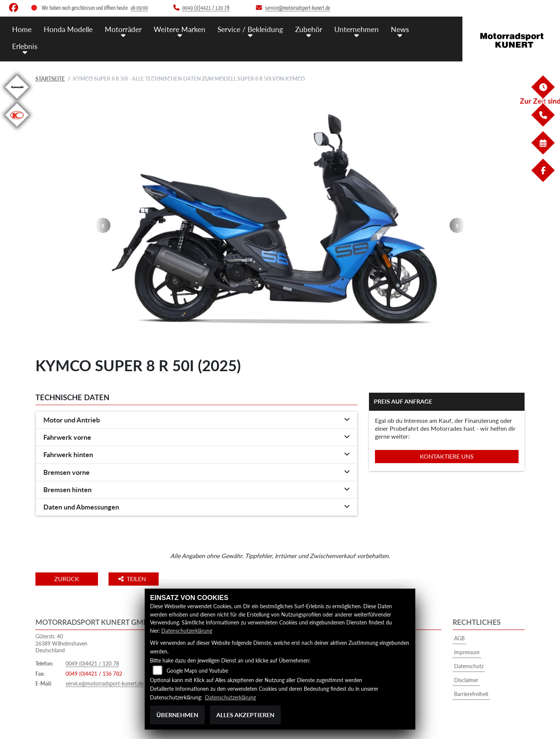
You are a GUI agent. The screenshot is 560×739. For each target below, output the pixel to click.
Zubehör (309, 29)
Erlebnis (25, 46)
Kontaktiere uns (447, 456)
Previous (103, 225)
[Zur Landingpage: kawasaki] (17, 100)
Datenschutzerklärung (187, 631)
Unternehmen (357, 29)
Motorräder (123, 29)
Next (457, 225)
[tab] (197, 420)
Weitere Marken (180, 29)
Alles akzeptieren (245, 715)
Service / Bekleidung (250, 29)
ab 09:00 (139, 8)
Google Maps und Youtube (197, 671)
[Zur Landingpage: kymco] (17, 128)
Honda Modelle (68, 29)
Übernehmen (177, 715)
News (400, 29)
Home (22, 29)
